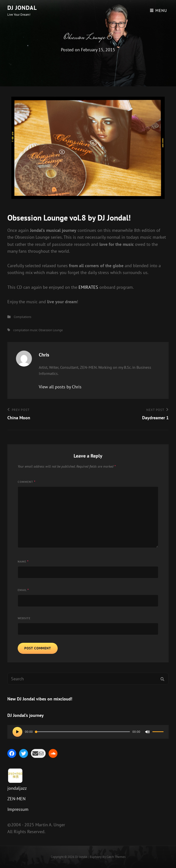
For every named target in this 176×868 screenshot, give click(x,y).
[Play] (17, 732)
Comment (27, 482)
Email (23, 590)
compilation (21, 330)
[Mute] (148, 732)
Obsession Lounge (51, 330)
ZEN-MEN (16, 799)
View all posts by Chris (60, 387)
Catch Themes (116, 857)
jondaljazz (17, 788)
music (34, 330)
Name (23, 561)
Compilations (22, 317)
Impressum (18, 809)
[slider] (82, 732)
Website (24, 618)
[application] (88, 732)
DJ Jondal (22, 8)
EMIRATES (88, 287)
